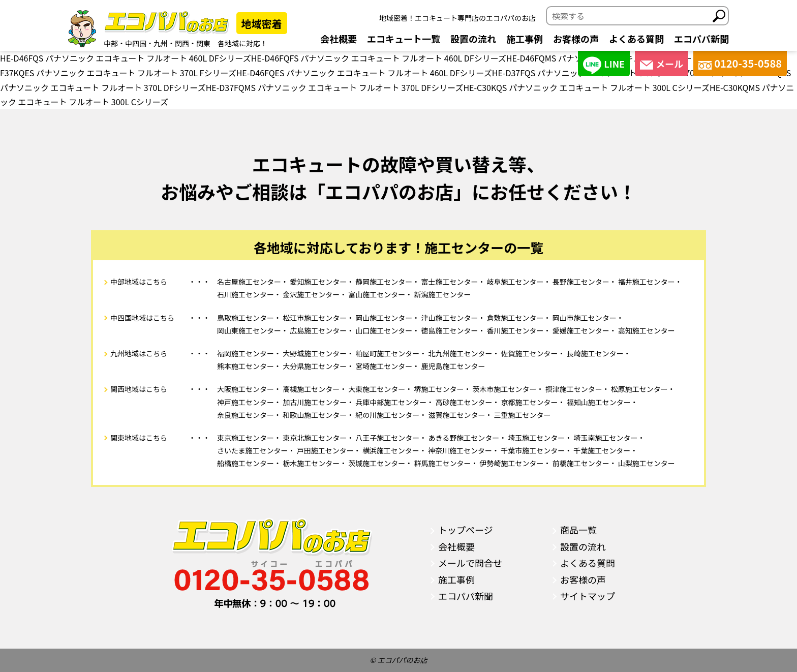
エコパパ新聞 (701, 39)
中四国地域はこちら (142, 318)
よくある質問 (636, 39)
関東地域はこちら (139, 438)
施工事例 (525, 39)
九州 (161, 43)
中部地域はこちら (139, 282)
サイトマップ (588, 596)
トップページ (466, 530)
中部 (111, 43)
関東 (203, 43)
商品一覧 (578, 530)
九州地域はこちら (139, 353)
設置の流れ (473, 39)
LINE (604, 65)
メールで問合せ (470, 563)
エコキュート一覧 (404, 39)
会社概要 (339, 39)
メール (662, 64)
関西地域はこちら (139, 389)
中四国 (136, 43)
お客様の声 (576, 39)
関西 (182, 43)
